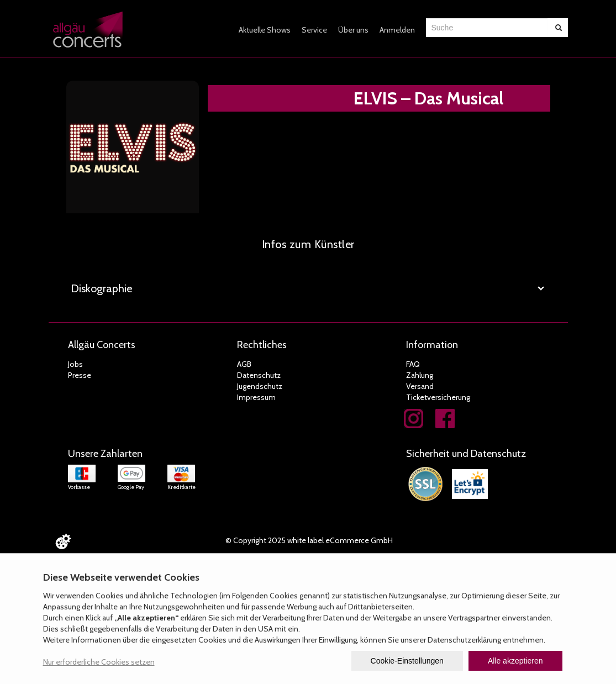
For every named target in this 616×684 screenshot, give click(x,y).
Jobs (75, 364)
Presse (80, 375)
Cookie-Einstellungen (407, 661)
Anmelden (397, 30)
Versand (420, 386)
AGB (244, 364)
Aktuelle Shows (265, 30)
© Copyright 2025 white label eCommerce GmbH (309, 540)
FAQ (413, 364)
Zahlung (420, 375)
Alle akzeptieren (515, 661)
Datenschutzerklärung (464, 640)
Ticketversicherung (438, 397)
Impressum (256, 397)
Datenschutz (259, 375)
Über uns (353, 30)
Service (314, 30)
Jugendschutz (260, 386)
